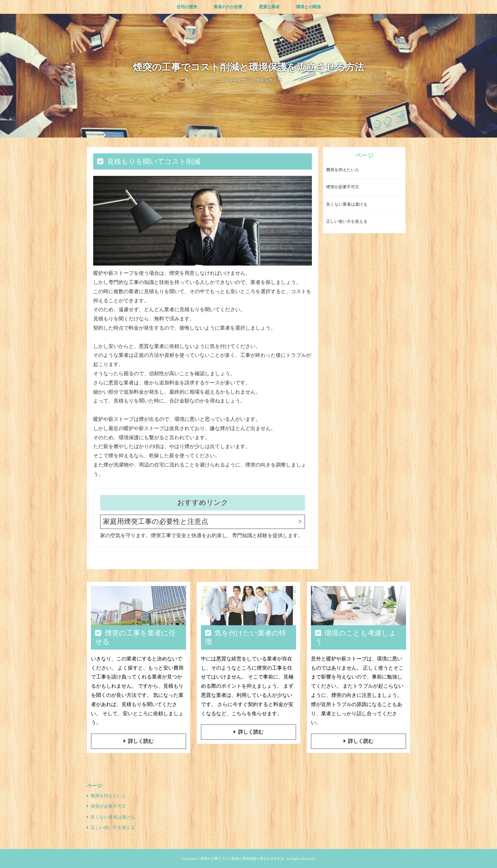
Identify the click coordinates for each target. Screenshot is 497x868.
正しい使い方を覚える (347, 221)
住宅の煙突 (187, 7)
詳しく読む (141, 741)
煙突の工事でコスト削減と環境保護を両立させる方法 (248, 67)
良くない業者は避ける (347, 204)
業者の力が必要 (228, 7)
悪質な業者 (269, 7)
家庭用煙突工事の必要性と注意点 (156, 521)
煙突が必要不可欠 (343, 187)
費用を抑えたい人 (343, 170)
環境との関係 (308, 7)
